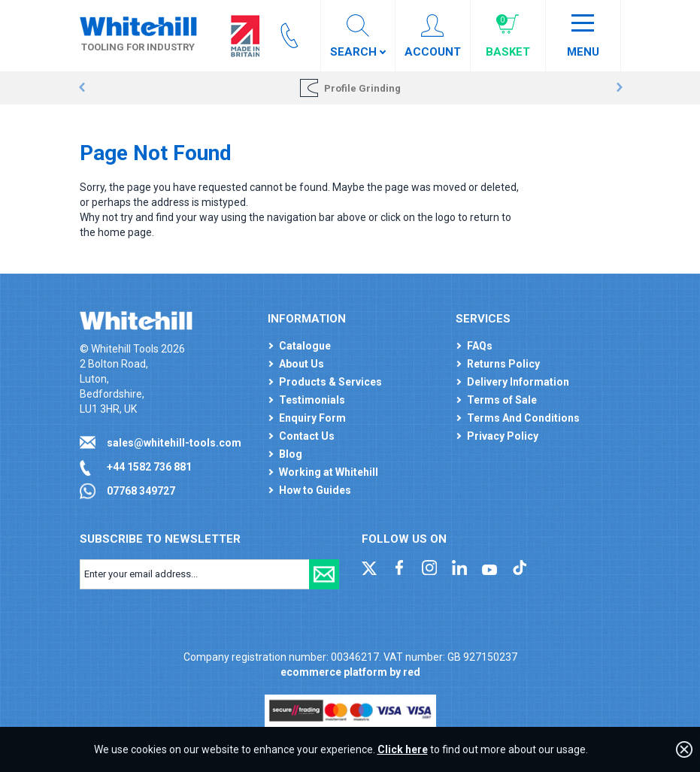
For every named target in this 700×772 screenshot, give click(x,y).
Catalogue (305, 346)
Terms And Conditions (523, 418)
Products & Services (330, 382)
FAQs (480, 346)
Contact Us (307, 436)
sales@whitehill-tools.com (174, 443)
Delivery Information (518, 382)
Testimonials (312, 400)
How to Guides (315, 490)
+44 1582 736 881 (149, 467)
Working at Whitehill (329, 472)
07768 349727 (141, 491)
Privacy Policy (503, 436)
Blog (291, 454)
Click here (403, 749)
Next (619, 88)
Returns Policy (503, 364)
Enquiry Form (312, 418)
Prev (82, 88)
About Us (302, 364)
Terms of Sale (502, 400)
